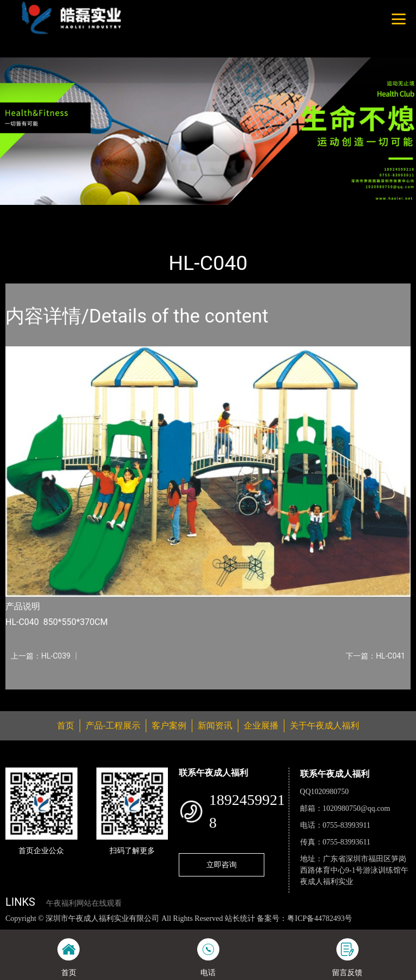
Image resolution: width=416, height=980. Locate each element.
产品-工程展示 (70, 212)
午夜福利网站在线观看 (84, 903)
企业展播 (261, 726)
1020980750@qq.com (357, 808)
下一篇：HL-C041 (375, 656)
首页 (24, 212)
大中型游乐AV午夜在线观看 (158, 212)
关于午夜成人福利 (324, 726)
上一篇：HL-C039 (41, 656)
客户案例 (169, 726)
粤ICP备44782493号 (320, 918)
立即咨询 (222, 865)
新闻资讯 (215, 726)
